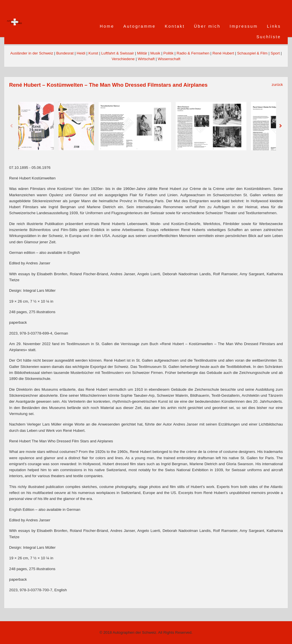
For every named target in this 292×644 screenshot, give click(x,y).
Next (280, 126)
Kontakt (175, 26)
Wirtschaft (146, 59)
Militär (142, 53)
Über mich (207, 26)
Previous (12, 126)
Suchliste (269, 37)
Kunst (93, 53)
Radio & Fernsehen (193, 53)
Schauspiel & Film (252, 53)
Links (274, 26)
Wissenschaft (169, 59)
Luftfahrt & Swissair (118, 53)
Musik (155, 53)
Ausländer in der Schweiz (32, 53)
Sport (275, 53)
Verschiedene (123, 59)
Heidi (81, 53)
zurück (277, 85)
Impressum (244, 26)
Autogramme (140, 26)
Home (107, 26)
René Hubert (223, 53)
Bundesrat (65, 53)
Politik (169, 53)
